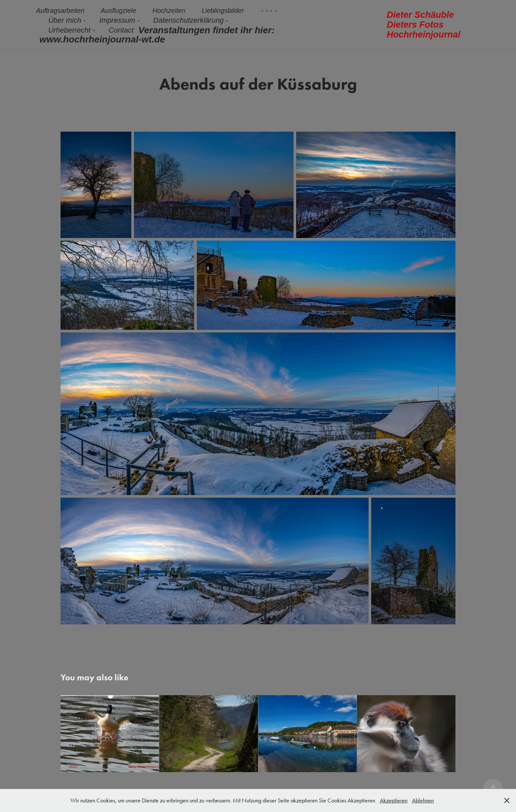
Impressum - (119, 20)
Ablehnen (423, 800)
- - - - (269, 10)
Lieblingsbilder (223, 11)
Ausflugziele (118, 11)
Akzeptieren (394, 800)
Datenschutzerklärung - (191, 20)
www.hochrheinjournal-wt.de (102, 39)
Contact (121, 30)
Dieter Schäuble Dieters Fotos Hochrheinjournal (424, 25)
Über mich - (67, 20)
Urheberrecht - (72, 30)
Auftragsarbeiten (60, 11)
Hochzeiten (169, 11)
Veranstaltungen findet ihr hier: (206, 30)
